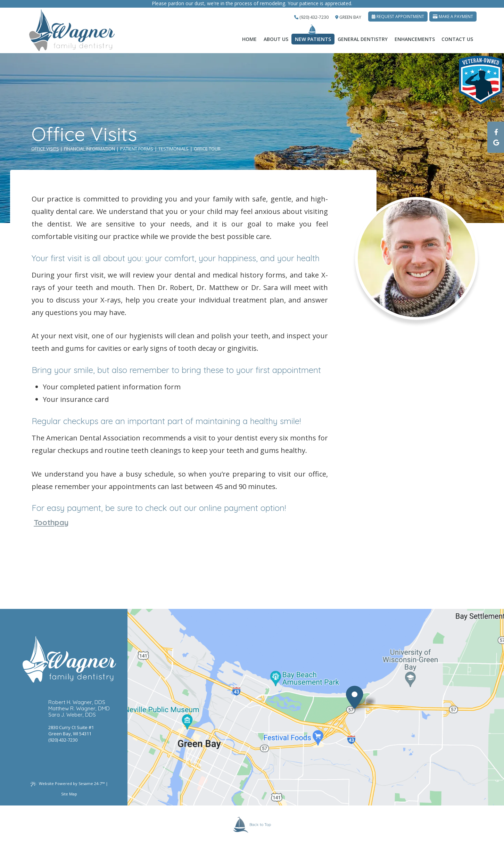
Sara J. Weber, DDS (72, 715)
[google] (496, 142)
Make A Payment (453, 16)
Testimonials (173, 149)
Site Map (69, 794)
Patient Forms (137, 149)
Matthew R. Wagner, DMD (79, 709)
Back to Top (252, 825)
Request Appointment (398, 16)
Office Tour (207, 149)
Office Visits (45, 149)
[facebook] (496, 132)
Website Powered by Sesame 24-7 (68, 784)
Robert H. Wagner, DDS (77, 702)
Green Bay (348, 17)
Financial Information (89, 149)
